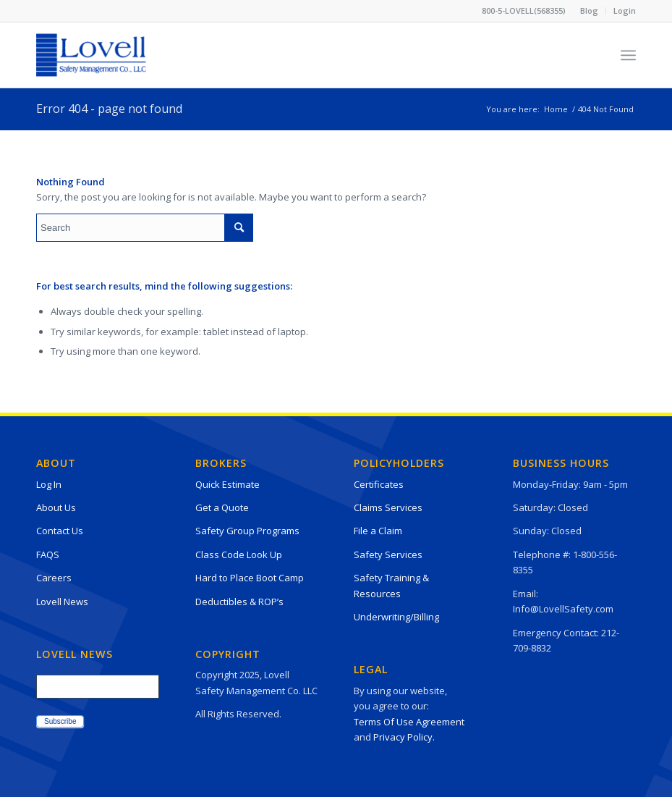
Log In (49, 484)
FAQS (48, 554)
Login (625, 10)
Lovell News (62, 602)
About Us (56, 507)
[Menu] (628, 55)
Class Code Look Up (239, 554)
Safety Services (388, 554)
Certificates (379, 484)
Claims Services (388, 507)
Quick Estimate (227, 484)
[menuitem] (590, 11)
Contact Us (60, 531)
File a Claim (378, 531)
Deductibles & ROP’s (239, 602)
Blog (589, 10)
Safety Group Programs (247, 531)
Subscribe (60, 721)
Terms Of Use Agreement (409, 722)
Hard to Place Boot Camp (250, 578)
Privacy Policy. (404, 737)
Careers (54, 578)
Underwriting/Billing (396, 617)
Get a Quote (222, 507)
